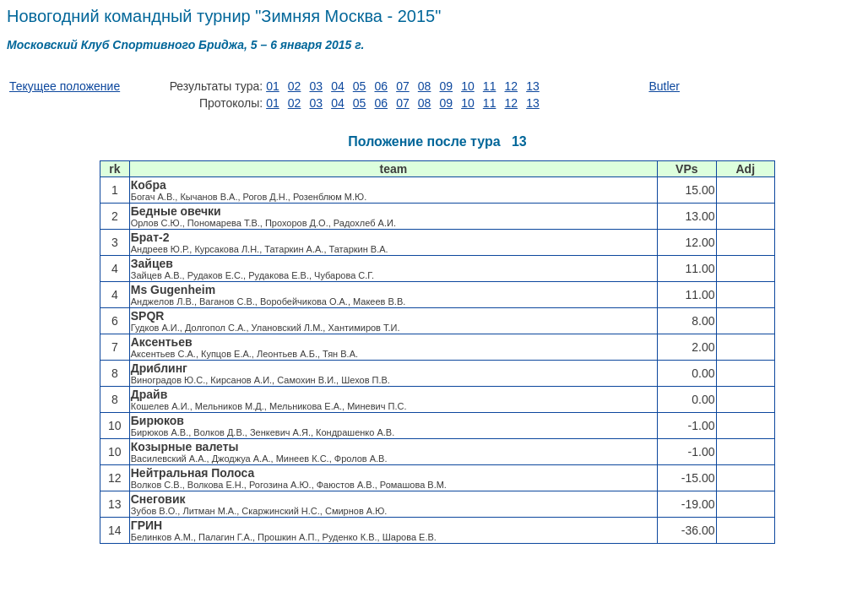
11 (490, 86)
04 (338, 86)
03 (316, 86)
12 (512, 86)
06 (381, 86)
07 (403, 86)
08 (425, 86)
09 (447, 86)
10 (468, 86)
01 (273, 86)
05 (360, 86)
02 (295, 86)
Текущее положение (65, 86)
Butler (664, 86)
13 (533, 86)
